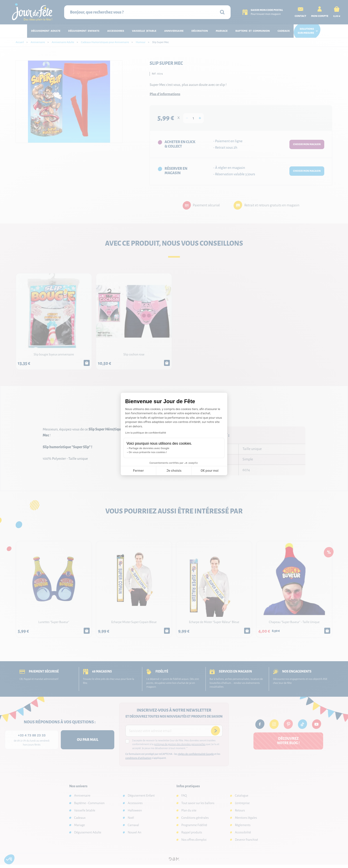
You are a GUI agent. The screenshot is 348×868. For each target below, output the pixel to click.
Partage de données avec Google (149, 448)
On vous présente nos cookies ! (148, 452)
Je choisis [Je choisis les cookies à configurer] (174, 471)
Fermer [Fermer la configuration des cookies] (138, 471)
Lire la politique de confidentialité (146, 433)
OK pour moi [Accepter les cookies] (210, 471)
